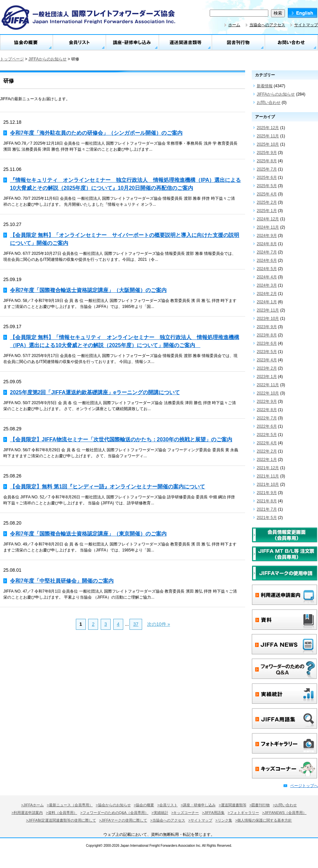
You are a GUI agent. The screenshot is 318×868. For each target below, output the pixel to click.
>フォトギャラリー (243, 813)
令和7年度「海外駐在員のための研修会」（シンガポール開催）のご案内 (96, 133)
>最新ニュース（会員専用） (70, 805)
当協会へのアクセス (267, 25)
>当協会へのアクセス (168, 820)
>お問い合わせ (285, 805)
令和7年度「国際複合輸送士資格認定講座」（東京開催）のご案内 (88, 534)
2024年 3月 (267, 285)
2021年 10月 (268, 484)
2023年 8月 (267, 335)
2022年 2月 (267, 451)
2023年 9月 (267, 327)
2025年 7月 (267, 169)
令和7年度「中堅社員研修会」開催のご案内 (62, 581)
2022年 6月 (267, 426)
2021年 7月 (267, 509)
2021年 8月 (267, 501)
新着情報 (265, 86)
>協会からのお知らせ (113, 805)
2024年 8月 (267, 244)
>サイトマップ (200, 820)
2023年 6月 (267, 343)
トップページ (12, 59)
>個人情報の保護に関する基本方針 (264, 820)
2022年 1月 (267, 460)
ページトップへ (304, 786)
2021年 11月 (268, 476)
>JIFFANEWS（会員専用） (284, 813)
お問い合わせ (269, 103)
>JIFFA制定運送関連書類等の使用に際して (61, 820)
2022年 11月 (268, 385)
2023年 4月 (267, 360)
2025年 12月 (268, 128)
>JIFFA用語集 (213, 813)
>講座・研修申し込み (198, 805)
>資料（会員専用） (62, 813)
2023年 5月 (267, 352)
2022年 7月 (267, 418)
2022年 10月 (268, 393)
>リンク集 (224, 820)
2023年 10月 (268, 319)
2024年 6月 (267, 260)
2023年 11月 (268, 310)
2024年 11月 (268, 227)
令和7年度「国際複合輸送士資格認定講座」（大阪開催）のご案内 (88, 290)
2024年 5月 (267, 269)
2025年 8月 (267, 161)
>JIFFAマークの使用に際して (123, 820)
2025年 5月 (267, 186)
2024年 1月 (267, 302)
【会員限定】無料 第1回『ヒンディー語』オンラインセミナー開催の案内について (107, 487)
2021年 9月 (267, 493)
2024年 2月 (267, 294)
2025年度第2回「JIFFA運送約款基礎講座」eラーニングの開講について (95, 392)
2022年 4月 (267, 443)
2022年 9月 (267, 401)
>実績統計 (160, 813)
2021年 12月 (268, 468)
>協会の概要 (144, 805)
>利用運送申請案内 (27, 813)
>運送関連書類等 (232, 805)
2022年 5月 (267, 435)
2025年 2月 (267, 202)
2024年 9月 (267, 236)
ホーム (234, 25)
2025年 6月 (267, 178)
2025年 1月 (267, 211)
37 (136, 624)
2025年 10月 (268, 144)
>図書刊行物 (260, 805)
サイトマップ (306, 25)
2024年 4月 (267, 277)
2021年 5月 (267, 518)
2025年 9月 (267, 153)
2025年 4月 (267, 194)
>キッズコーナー (185, 813)
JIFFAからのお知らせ (48, 59)
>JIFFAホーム (32, 805)
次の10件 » (159, 624)
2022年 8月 (267, 410)
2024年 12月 (268, 219)
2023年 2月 (267, 368)
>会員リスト (167, 805)
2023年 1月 (267, 377)
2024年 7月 (267, 252)
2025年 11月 (268, 136)
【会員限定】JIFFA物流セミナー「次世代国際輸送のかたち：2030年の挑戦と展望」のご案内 (121, 439)
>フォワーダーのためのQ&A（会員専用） (114, 813)
